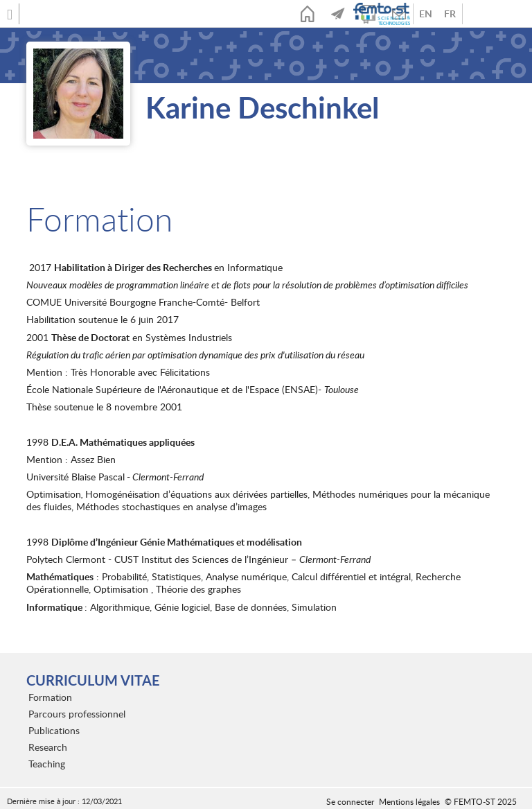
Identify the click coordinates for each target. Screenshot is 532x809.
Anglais (426, 14)
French (450, 14)
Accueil (308, 14)
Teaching (47, 764)
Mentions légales (409, 801)
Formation (50, 697)
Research (48, 747)
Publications (54, 730)
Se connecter (350, 801)
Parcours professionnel (77, 714)
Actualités (338, 14)
